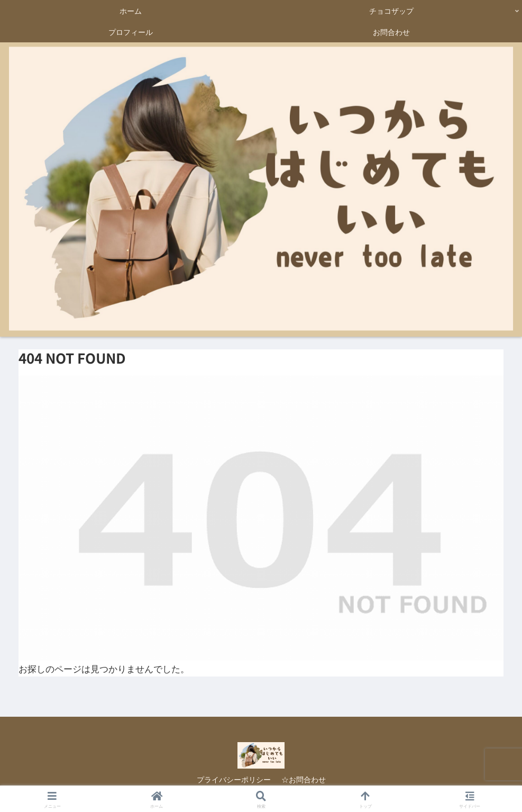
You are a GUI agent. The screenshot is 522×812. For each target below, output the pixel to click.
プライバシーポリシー (234, 779)
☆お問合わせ (304, 779)
